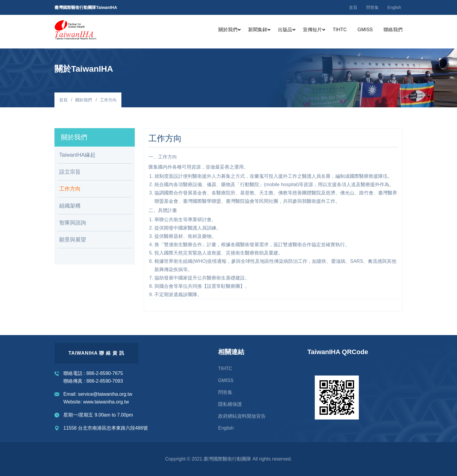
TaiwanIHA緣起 (77, 155)
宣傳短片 (312, 30)
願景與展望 (73, 240)
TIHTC (340, 30)
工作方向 (70, 189)
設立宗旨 (70, 172)
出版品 (285, 30)
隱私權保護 (230, 404)
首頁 (353, 7)
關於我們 (228, 30)
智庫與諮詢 (73, 223)
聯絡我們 (393, 30)
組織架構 (70, 206)
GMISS (365, 30)
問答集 (373, 7)
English (394, 7)
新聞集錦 (258, 30)
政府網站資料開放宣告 (242, 416)
